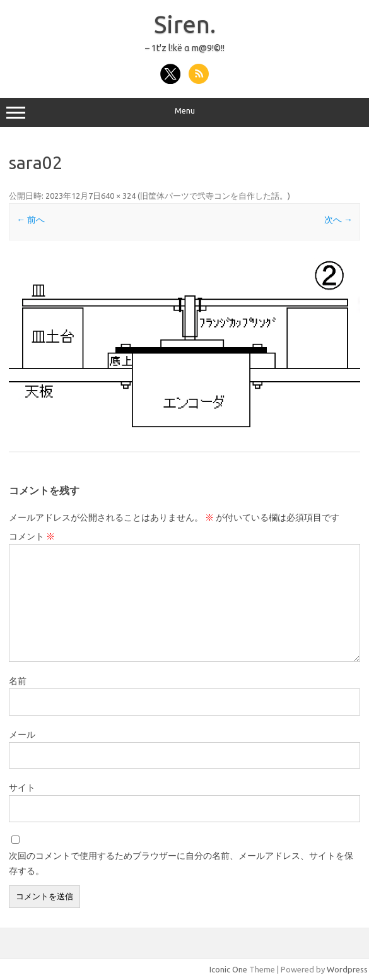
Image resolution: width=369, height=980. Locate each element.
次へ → (338, 220)
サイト (22, 788)
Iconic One (228, 969)
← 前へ (31, 220)
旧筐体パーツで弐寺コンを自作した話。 (214, 196)
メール (22, 735)
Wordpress (347, 969)
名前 (18, 681)
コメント (32, 536)
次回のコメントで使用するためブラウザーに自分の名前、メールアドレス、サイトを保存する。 (181, 863)
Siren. (185, 24)
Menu (184, 112)
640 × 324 (118, 196)
